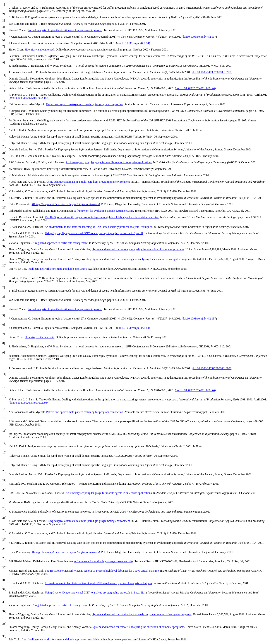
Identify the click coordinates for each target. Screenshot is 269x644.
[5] (3, 33)
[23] (4, 166)
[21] (4, 153)
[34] (4, 246)
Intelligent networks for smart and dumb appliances (57, 269)
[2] (3, 14)
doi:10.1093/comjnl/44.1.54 (133, 43)
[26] (4, 188)
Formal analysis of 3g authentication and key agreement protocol (65, 30)
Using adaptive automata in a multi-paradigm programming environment (88, 182)
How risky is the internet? (39, 50)
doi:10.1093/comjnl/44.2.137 (199, 37)
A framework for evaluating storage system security (104, 211)
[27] (4, 195)
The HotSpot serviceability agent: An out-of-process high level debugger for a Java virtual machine (102, 217)
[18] (4, 133)
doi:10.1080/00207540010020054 (29, 98)
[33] (4, 240)
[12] (4, 85)
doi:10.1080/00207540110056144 (195, 88)
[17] (4, 127)
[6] (3, 40)
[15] (4, 108)
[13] (4, 91)
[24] (4, 172)
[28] (4, 201)
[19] (4, 140)
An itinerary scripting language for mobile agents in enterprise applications (109, 162)
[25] (4, 178)
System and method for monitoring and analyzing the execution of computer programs (142, 259)
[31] (4, 224)
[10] (4, 69)
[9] (3, 62)
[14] (4, 101)
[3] (3, 21)
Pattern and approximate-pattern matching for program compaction (85, 104)
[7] (3, 46)
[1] (3, 4)
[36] (4, 265)
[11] (4, 75)
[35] (4, 256)
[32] (4, 230)
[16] (4, 117)
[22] (4, 159)
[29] (4, 207)
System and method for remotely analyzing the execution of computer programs (138, 249)
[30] (4, 214)
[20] (4, 146)
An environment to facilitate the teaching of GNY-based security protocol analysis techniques (98, 227)
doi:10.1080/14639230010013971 (212, 72)
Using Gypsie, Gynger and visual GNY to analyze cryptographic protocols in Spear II (94, 233)
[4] (3, 27)
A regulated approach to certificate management (60, 243)
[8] (3, 53)
